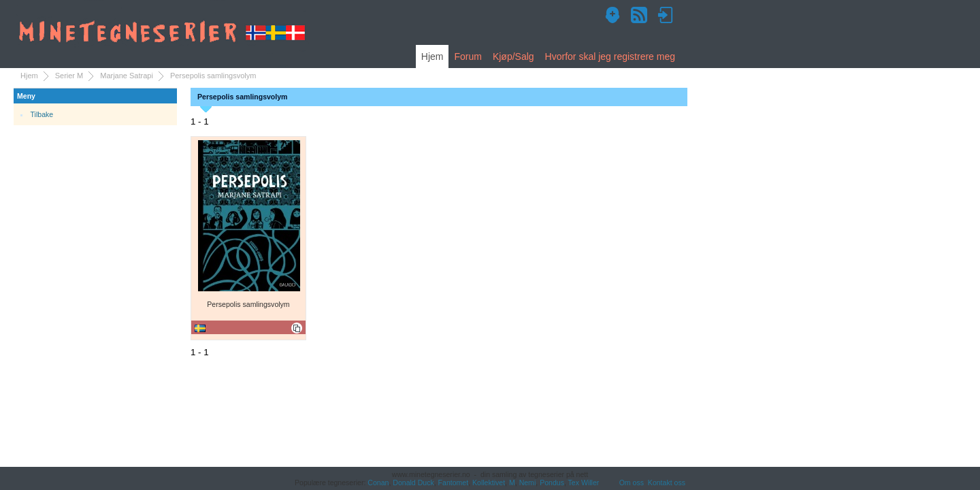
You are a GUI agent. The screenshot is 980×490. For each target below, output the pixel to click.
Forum (468, 56)
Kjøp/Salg (513, 56)
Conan (378, 483)
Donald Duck (413, 483)
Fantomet (454, 483)
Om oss (632, 483)
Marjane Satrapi (127, 76)
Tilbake (42, 114)
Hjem (432, 56)
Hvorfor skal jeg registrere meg (610, 56)
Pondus (552, 483)
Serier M (69, 76)
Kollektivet (489, 483)
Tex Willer (584, 483)
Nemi (528, 483)
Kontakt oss (667, 483)
